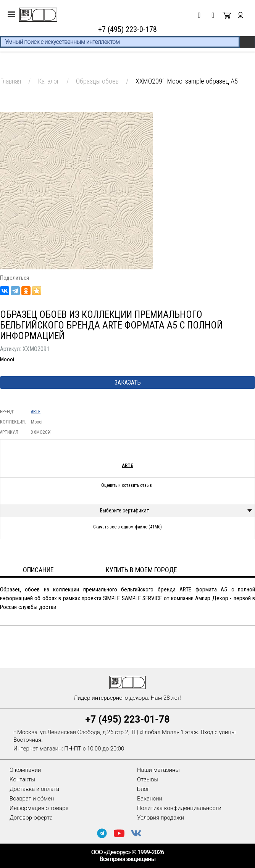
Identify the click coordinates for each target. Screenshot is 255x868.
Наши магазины (158, 770)
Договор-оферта (31, 818)
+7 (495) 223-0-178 (127, 29)
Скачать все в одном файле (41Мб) (127, 527)
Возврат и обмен (32, 799)
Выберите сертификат (124, 510)
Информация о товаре (39, 808)
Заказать (128, 382)
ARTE (36, 412)
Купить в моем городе (141, 570)
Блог (143, 789)
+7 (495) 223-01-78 (127, 719)
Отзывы (148, 779)
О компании (25, 770)
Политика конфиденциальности (179, 808)
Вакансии (150, 799)
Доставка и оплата (34, 789)
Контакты (22, 779)
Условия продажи (161, 818)
